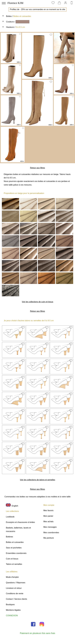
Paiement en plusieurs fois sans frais (38, 633)
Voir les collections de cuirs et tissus (37, 302)
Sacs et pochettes (14, 548)
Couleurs (10, 22)
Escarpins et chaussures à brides (20, 522)
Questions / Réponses (16, 583)
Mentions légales (13, 610)
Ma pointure (49, 538)
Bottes (9, 16)
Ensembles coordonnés (16, 553)
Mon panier (48, 516)
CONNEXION (12, 616)
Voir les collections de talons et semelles (37, 480)
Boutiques (10, 605)
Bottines (9, 537)
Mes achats (48, 522)
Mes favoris (48, 510)
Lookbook (10, 517)
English (12, 506)
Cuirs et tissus (12, 559)
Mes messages (50, 527)
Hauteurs (10, 27)
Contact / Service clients (16, 599)
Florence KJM (15, 3)
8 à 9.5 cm (20, 27)
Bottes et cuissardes (22, 16)
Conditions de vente (15, 593)
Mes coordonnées (51, 533)
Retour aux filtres (38, 168)
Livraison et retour (14, 588)
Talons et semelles (14, 564)
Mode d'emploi (12, 577)
